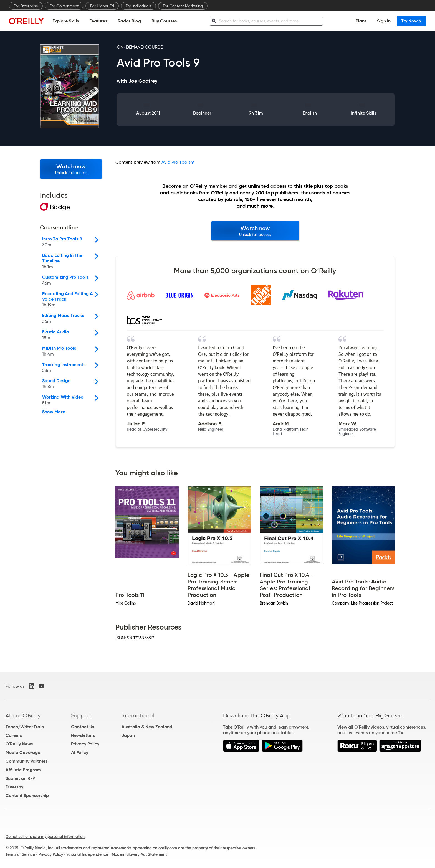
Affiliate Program (23, 770)
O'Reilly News (19, 744)
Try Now (412, 21)
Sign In (384, 21)
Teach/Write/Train (25, 727)
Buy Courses (164, 21)
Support (81, 715)
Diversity (14, 787)
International (138, 715)
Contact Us (83, 727)
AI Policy (80, 752)
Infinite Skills (364, 113)
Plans (361, 21)
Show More (54, 412)
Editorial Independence (87, 854)
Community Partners (26, 761)
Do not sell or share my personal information (45, 837)
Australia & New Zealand (147, 727)
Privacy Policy (85, 744)
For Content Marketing (183, 6)
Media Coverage (23, 752)
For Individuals (138, 6)
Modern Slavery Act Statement (139, 854)
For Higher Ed (102, 6)
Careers (14, 735)
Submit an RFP (20, 778)
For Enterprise (26, 6)
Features (98, 21)
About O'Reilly (23, 715)
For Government (64, 6)
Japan (128, 735)
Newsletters (83, 735)
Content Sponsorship (27, 795)
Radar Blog (129, 21)
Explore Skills (66, 21)
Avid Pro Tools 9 (178, 162)
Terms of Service (20, 854)
